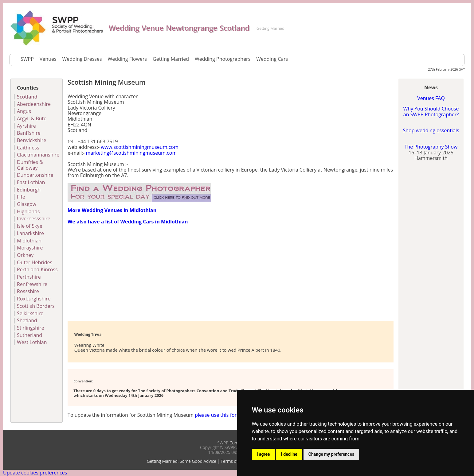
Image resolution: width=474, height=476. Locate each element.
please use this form (218, 415)
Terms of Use (233, 461)
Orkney (25, 255)
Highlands (28, 211)
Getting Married (171, 59)
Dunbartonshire (35, 175)
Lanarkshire (30, 233)
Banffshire (29, 133)
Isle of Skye (30, 226)
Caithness (28, 148)
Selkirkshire (30, 313)
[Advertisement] (139, 272)
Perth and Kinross (37, 269)
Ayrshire (26, 126)
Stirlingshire (31, 328)
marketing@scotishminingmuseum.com (131, 153)
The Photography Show (431, 147)
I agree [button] (263, 454)
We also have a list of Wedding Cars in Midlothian (128, 222)
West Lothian (32, 342)
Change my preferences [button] (331, 454)
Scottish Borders (36, 306)
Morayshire (30, 248)
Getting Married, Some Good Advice (182, 461)
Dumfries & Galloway (30, 165)
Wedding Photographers (223, 59)
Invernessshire (34, 219)
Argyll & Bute (32, 118)
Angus (24, 111)
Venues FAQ (431, 98)
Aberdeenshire (34, 104)
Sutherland (29, 335)
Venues (48, 59)
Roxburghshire (34, 299)
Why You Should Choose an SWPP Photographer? (431, 111)
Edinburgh (29, 190)
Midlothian (29, 241)
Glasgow (27, 204)
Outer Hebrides (35, 262)
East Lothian (31, 182)
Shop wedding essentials (431, 130)
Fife (21, 197)
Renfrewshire (32, 284)
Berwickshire (31, 140)
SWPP (27, 59)
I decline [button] (289, 454)
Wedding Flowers (127, 59)
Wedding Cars (272, 59)
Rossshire (28, 291)
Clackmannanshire (38, 155)
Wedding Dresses (82, 59)
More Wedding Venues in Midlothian (112, 210)
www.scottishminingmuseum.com (140, 147)
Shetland (27, 320)
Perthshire (29, 277)
